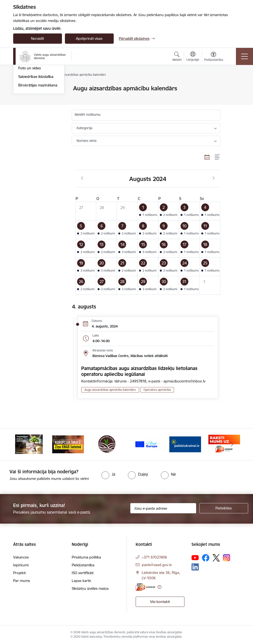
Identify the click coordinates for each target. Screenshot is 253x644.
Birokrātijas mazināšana (38, 143)
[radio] (108, 474)
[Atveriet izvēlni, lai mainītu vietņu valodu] (193, 57)
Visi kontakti (160, 602)
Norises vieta (86, 141)
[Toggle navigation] (244, 56)
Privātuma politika (86, 557)
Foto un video (30, 127)
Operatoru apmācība (157, 390)
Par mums (22, 581)
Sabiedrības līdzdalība (36, 135)
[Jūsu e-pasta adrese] (163, 508)
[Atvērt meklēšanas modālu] (177, 57)
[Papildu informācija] (159, 587)
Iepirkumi (21, 565)
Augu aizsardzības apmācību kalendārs (35, 108)
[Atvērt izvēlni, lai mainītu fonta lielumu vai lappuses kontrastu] (214, 57)
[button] (148, 211)
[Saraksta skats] (218, 157)
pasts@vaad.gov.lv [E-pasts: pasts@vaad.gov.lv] (157, 565)
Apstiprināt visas (89, 38)
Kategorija (84, 128)
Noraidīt (37, 38)
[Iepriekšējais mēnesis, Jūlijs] (82, 178)
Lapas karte (81, 581)
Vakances (21, 557)
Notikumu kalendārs (35, 97)
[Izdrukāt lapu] (233, 86)
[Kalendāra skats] (207, 157)
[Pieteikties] (224, 508)
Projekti (19, 573)
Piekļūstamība (83, 565)
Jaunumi (25, 89)
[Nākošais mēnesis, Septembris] (214, 178)
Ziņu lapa (26, 118)
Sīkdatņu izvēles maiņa (90, 588)
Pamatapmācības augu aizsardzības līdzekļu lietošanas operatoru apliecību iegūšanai (139, 371)
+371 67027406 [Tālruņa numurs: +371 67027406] (154, 557)
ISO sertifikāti (83, 573)
